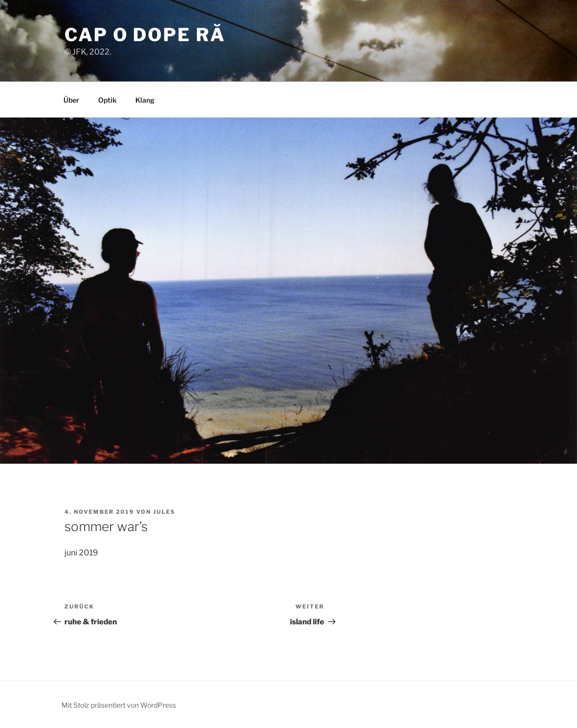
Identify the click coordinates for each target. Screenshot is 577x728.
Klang (145, 100)
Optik (107, 100)
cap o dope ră (145, 35)
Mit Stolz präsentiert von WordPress (119, 705)
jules (164, 512)
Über (71, 100)
